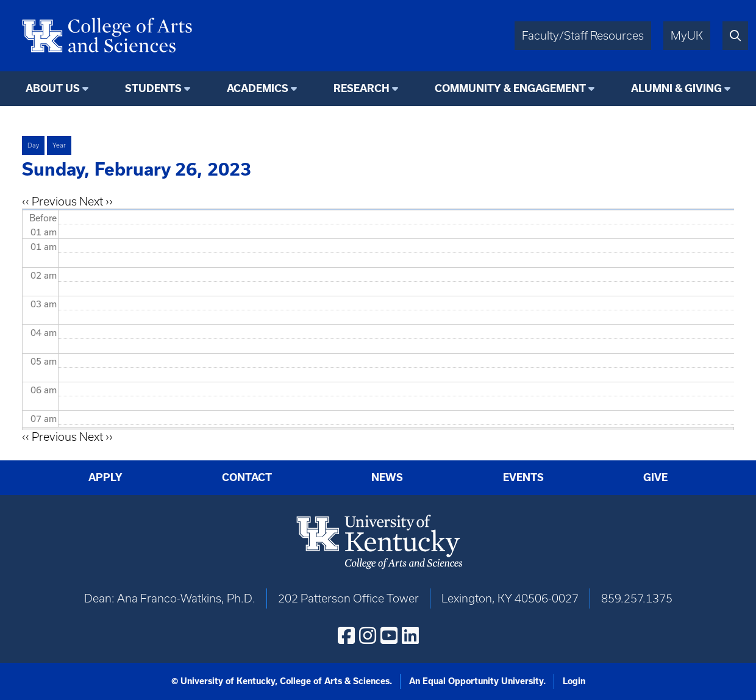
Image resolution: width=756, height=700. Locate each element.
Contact (247, 477)
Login (574, 681)
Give (655, 477)
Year (59, 145)
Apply (105, 477)
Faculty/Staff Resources (583, 36)
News (387, 477)
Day (33, 145)
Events (523, 477)
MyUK (687, 36)
